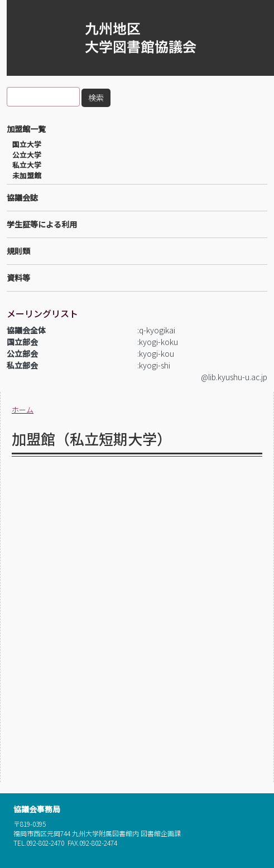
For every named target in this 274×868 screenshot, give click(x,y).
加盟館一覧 (26, 129)
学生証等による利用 (42, 224)
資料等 (18, 278)
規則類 (18, 251)
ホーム (23, 409)
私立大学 (27, 165)
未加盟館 (27, 176)
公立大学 (27, 155)
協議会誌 (22, 197)
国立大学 (27, 144)
